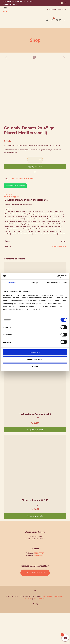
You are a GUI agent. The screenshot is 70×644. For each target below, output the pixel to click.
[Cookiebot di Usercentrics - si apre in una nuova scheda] (57, 276)
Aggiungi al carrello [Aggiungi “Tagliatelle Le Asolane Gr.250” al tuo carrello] (35, 461)
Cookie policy (52, 627)
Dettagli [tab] (34, 283)
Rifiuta (35, 366)
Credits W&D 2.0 (39, 630)
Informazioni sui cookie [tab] (57, 283)
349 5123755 (39, 587)
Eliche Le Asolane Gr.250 (35, 531)
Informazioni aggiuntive (12, 228)
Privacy (44, 627)
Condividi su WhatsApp (15, 217)
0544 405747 (39, 584)
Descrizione (8, 225)
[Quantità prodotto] (35, 191)
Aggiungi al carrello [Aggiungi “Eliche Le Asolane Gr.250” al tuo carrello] (35, 547)
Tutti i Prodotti (29, 209)
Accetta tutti (35, 352)
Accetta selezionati (35, 359)
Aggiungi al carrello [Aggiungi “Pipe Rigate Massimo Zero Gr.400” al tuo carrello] (35, 374)
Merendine (20, 209)
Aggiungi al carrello (35, 198)
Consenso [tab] (12, 283)
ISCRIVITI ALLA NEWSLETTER (35, 604)
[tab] (35, 225)
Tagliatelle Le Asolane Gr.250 (35, 445)
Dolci (13, 209)
